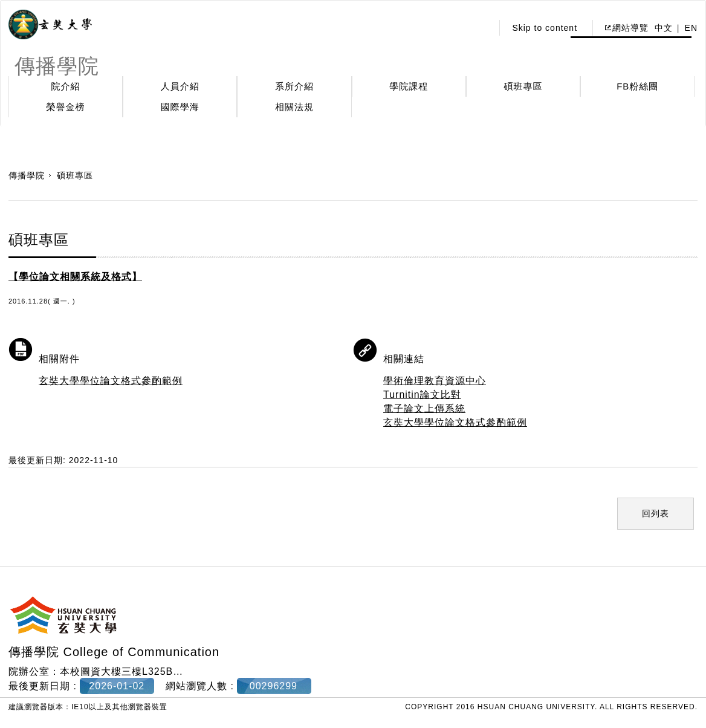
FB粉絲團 (637, 86)
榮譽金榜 (66, 107)
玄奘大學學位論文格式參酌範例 (111, 381)
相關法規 (294, 107)
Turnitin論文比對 (422, 395)
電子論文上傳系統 (424, 408)
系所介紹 (294, 86)
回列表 (656, 513)
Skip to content (545, 28)
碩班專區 (523, 86)
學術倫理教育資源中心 (435, 381)
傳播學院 (27, 175)
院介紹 (66, 86)
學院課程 (409, 86)
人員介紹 (180, 86)
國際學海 (180, 107)
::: (480, 28)
